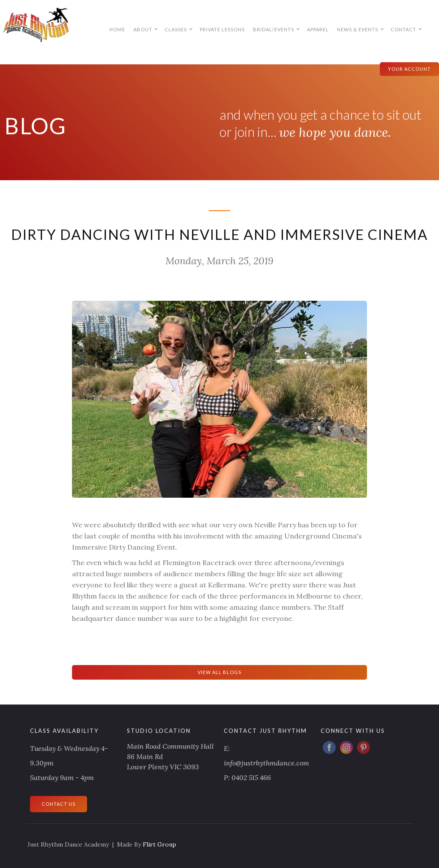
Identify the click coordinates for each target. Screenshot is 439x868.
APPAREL (318, 29)
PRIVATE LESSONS (222, 29)
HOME (117, 29)
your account (409, 69)
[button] (145, 29)
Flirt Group (159, 844)
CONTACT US (59, 804)
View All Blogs (219, 672)
